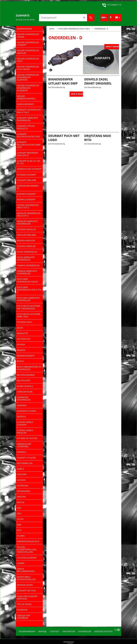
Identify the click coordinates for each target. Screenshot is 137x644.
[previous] (116, 630)
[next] (119, 630)
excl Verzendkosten (56, 96)
